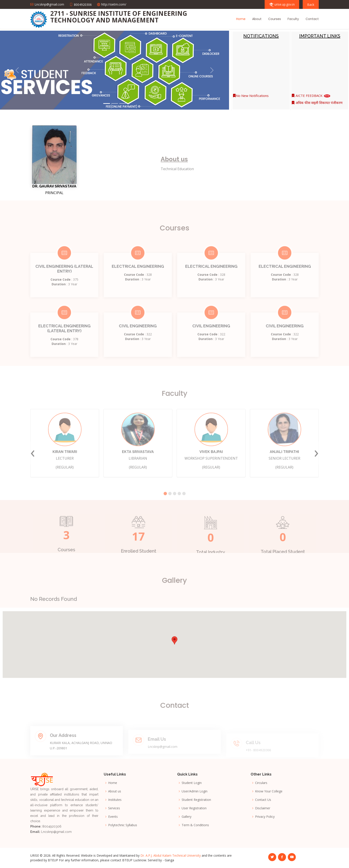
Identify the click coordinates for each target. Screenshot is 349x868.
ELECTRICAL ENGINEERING (138, 277)
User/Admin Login (195, 791)
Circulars (261, 783)
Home (241, 19)
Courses (275, 19)
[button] (17, 70)
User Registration (194, 808)
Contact (312, 19)
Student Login (192, 783)
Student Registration (196, 800)
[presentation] (33, 463)
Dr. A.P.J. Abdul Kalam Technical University (171, 855)
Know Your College (269, 791)
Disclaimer (263, 808)
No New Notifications (251, 98)
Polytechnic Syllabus (123, 825)
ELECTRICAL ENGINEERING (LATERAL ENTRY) (64, 339)
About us (115, 791)
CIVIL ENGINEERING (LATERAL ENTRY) (64, 279)
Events (113, 817)
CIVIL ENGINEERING (138, 337)
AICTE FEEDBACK (311, 98)
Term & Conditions (195, 825)
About (257, 19)
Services (114, 808)
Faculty (293, 19)
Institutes (115, 800)
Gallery (187, 817)
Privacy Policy (265, 817)
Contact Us (263, 800)
